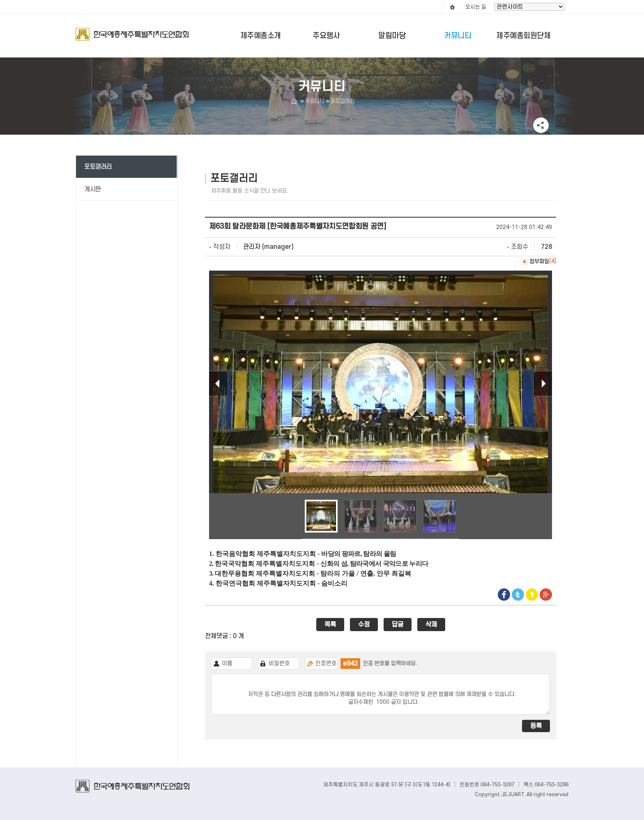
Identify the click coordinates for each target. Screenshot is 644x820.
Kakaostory (532, 595)
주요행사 (326, 36)
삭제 (431, 625)
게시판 (93, 189)
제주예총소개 (261, 36)
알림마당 (392, 36)
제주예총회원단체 (523, 36)
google (546, 595)
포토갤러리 (98, 167)
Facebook (504, 595)
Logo (132, 38)
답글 (398, 625)
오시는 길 (476, 7)
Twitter (518, 595)
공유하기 (541, 125)
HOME (452, 7)
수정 (364, 625)
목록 (330, 625)
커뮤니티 (458, 36)
